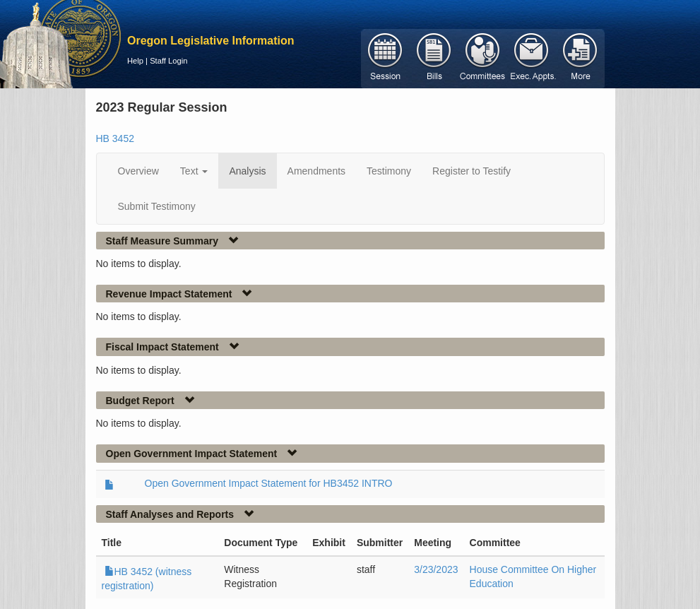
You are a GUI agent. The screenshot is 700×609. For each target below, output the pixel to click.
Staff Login (168, 61)
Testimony (389, 171)
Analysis (247, 171)
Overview (138, 171)
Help (135, 61)
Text (194, 171)
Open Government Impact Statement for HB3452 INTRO (269, 483)
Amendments (316, 171)
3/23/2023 (436, 569)
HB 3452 (115, 138)
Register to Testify (471, 171)
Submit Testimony (157, 206)
